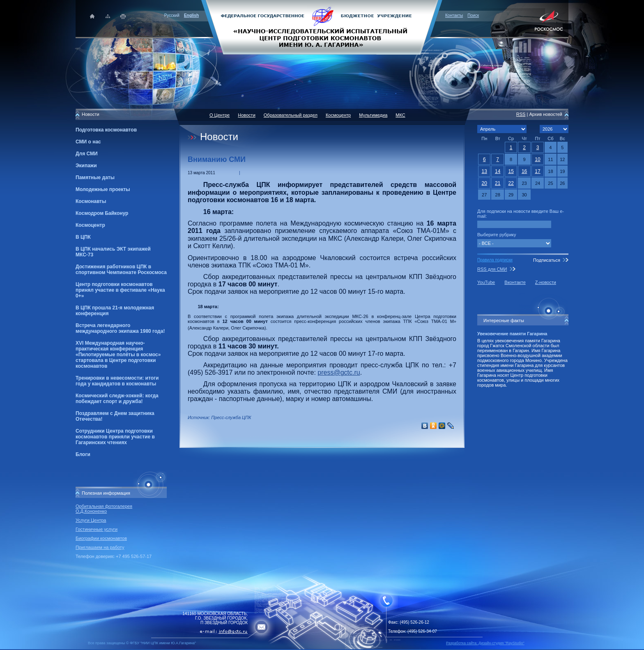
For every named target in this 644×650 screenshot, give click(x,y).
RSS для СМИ (492, 269)
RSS (521, 114)
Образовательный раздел (291, 115)
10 (537, 159)
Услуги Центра (91, 520)
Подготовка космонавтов (106, 130)
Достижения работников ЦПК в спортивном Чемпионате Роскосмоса (121, 270)
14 (498, 171)
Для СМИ (87, 154)
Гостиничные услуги (97, 529)
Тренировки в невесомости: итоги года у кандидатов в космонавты (117, 381)
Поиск (473, 15)
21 (498, 183)
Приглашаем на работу (100, 547)
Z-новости (546, 282)
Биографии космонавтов (101, 538)
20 (484, 183)
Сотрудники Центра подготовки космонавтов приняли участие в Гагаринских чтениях (115, 437)
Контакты (454, 15)
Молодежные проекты (103, 189)
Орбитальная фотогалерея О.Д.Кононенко (104, 509)
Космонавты (91, 201)
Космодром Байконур (102, 213)
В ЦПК (83, 237)
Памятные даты (95, 177)
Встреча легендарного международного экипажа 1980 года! (120, 328)
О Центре (220, 115)
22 (511, 183)
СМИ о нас (88, 142)
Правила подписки (495, 260)
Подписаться (547, 260)
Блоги (83, 454)
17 (537, 171)
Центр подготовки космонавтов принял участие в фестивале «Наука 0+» (120, 290)
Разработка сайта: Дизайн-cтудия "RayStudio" (485, 643)
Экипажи (86, 166)
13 (484, 171)
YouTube (486, 282)
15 (511, 171)
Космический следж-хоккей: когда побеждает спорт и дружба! (117, 399)
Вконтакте (515, 282)
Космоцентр (90, 225)
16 (524, 171)
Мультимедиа (373, 115)
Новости (247, 115)
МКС (400, 115)
